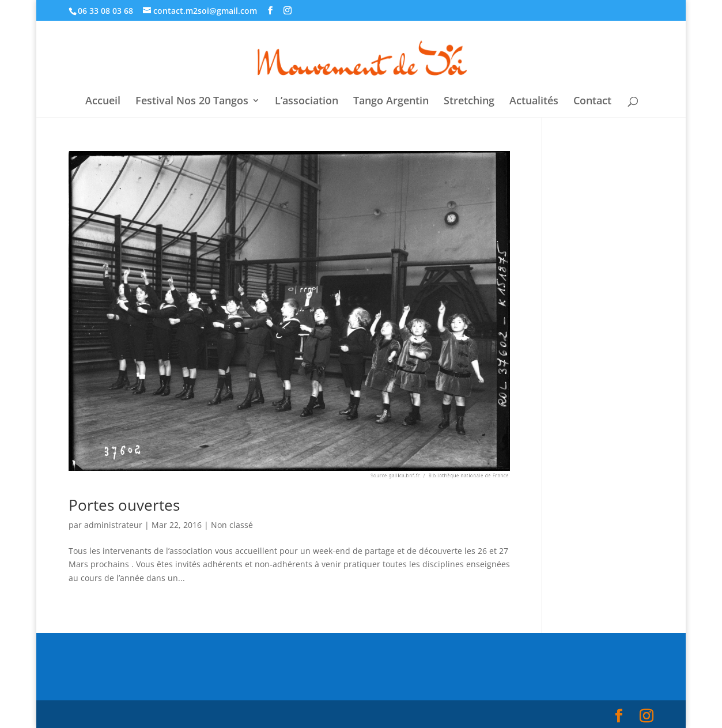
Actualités (534, 102)
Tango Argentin (391, 102)
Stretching (469, 102)
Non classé (232, 525)
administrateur (113, 525)
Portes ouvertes (124, 505)
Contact (592, 102)
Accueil (103, 102)
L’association (307, 102)
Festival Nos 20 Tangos (192, 102)
